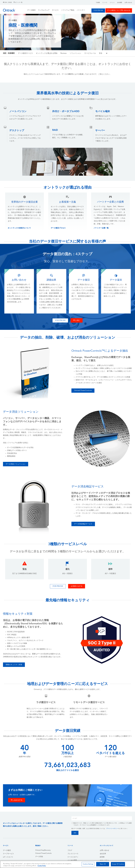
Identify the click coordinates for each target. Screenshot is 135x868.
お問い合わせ (128, 3)
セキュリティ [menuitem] (104, 860)
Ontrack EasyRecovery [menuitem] (43, 850)
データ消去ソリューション (16, 464)
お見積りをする (77, 586)
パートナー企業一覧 (101, 228)
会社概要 (120, 3)
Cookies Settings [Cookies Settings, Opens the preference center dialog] (88, 864)
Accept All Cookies (118, 864)
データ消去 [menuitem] (39, 857)
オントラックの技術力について (19, 228)
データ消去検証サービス (83, 524)
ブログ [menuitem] (70, 850)
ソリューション (75, 53)
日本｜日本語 (8, 2)
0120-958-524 (98, 10)
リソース (105, 3)
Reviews (64, 53)
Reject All (103, 864)
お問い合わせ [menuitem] (104, 850)
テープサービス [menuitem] (8, 854)
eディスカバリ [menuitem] (8, 857)
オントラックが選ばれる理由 (47, 53)
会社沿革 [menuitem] (103, 854)
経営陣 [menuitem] (102, 857)
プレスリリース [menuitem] (73, 854)
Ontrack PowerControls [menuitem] (43, 853)
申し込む (77, 320)
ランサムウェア (44, 10)
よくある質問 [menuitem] (72, 860)
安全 (101, 53)
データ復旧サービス (25, 53)
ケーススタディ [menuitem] (73, 857)
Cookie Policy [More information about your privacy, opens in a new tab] (42, 866)
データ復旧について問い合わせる (119, 10)
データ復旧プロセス (58, 228)
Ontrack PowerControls (83, 391)
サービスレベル (90, 53)
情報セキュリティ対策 (14, 665)
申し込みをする (17, 800)
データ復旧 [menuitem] (7, 850)
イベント (112, 3)
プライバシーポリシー (112, 829)
